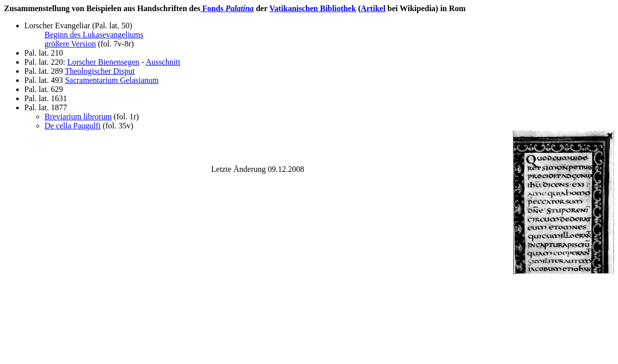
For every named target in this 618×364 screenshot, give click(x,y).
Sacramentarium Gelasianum (112, 80)
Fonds (227, 8)
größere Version (70, 44)
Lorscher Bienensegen (103, 62)
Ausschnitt (163, 62)
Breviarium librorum (78, 117)
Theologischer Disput (100, 71)
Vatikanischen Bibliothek (312, 8)
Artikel (373, 8)
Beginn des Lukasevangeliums (94, 35)
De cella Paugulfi (73, 126)
